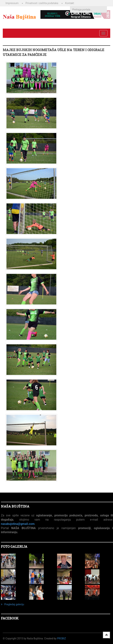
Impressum (12, 3)
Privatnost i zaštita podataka (42, 3)
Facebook (10, 618)
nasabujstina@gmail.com (18, 524)
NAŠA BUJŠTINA (15, 506)
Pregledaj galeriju (12, 604)
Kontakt (70, 3)
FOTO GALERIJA (14, 546)
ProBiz (61, 638)
